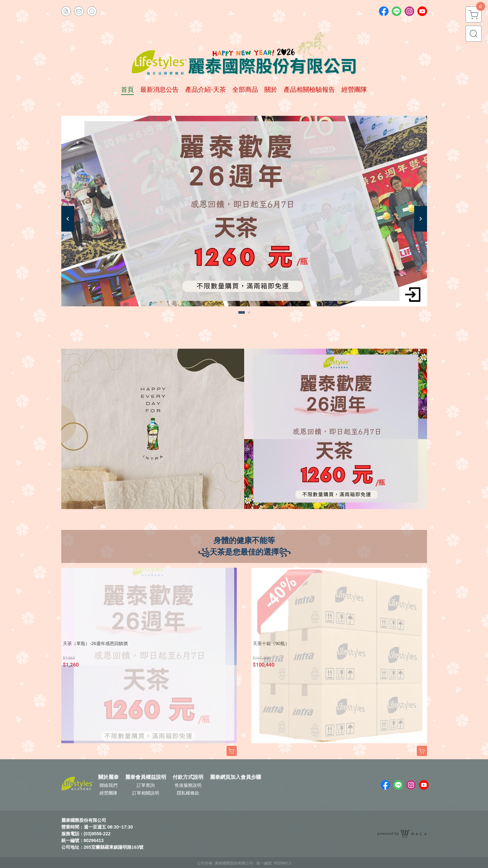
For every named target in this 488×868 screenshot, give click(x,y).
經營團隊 (108, 793)
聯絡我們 (108, 785)
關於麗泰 (108, 777)
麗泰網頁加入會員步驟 (235, 777)
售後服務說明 (188, 785)
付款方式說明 (188, 777)
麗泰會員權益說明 (146, 777)
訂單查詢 (146, 785)
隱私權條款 (188, 793)
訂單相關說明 (146, 793)
